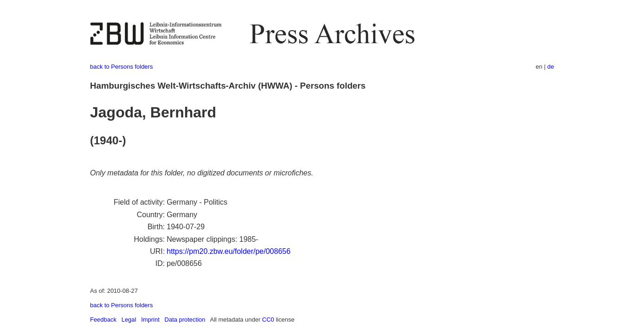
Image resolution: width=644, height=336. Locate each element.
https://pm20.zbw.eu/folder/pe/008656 (229, 251)
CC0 (268, 320)
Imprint (150, 320)
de (551, 67)
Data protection (185, 320)
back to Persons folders (121, 67)
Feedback (103, 320)
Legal (129, 320)
